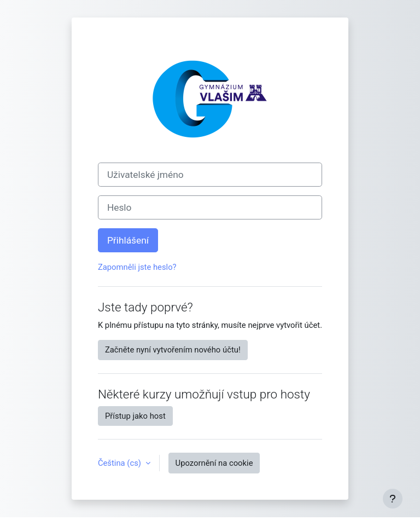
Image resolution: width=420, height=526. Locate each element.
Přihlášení (128, 240)
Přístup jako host (135, 416)
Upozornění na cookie (214, 463)
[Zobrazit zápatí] (393, 499)
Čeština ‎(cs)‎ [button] (121, 463)
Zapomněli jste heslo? (137, 267)
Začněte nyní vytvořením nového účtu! (173, 350)
